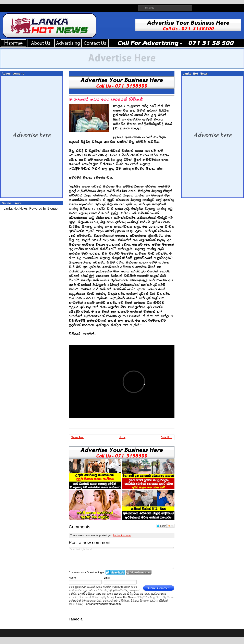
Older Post (166, 437)
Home (122, 437)
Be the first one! (122, 535)
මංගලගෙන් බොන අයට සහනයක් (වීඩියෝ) (106, 99)
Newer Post (77, 437)
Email (107, 578)
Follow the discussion (171, 526)
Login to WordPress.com (139, 572)
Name (72, 578)
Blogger (53, 209)
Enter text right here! (121, 558)
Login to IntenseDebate (115, 572)
